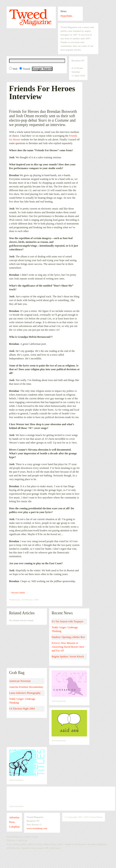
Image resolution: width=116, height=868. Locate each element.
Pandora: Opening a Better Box (68, 637)
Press (12, 822)
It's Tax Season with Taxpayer (67, 621)
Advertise (14, 817)
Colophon (14, 827)
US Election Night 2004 (22, 709)
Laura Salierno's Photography (25, 693)
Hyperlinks (66, 16)
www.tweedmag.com (37, 828)
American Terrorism (20, 681)
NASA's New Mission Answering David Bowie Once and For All (68, 647)
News (63, 11)
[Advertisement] (61, 796)
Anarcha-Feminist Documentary (26, 687)
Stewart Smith (18, 593)
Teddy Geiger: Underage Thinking (65, 629)
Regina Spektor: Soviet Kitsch (68, 657)
